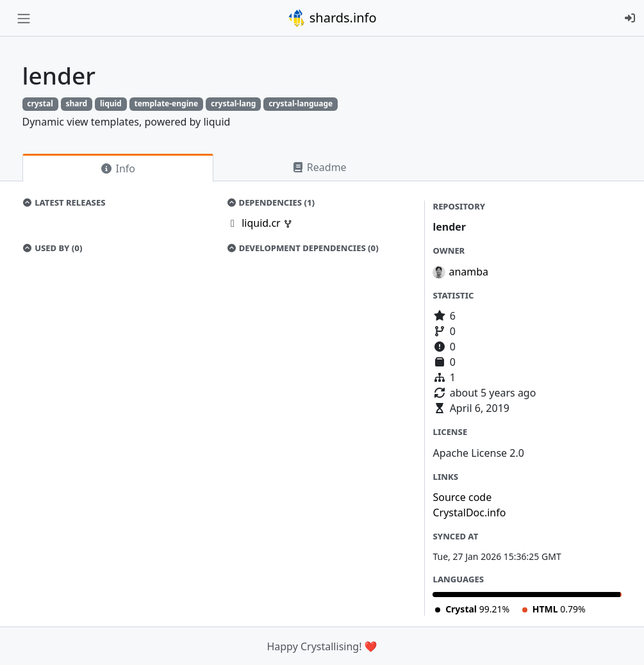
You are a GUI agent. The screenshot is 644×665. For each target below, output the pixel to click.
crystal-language (301, 103)
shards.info (332, 18)
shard (76, 103)
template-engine (166, 103)
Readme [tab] (319, 167)
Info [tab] (118, 168)
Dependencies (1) (270, 202)
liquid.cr (262, 223)
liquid (111, 103)
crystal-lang (233, 103)
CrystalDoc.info (469, 513)
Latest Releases (64, 202)
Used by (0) (53, 248)
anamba (468, 272)
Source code (462, 497)
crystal (40, 103)
